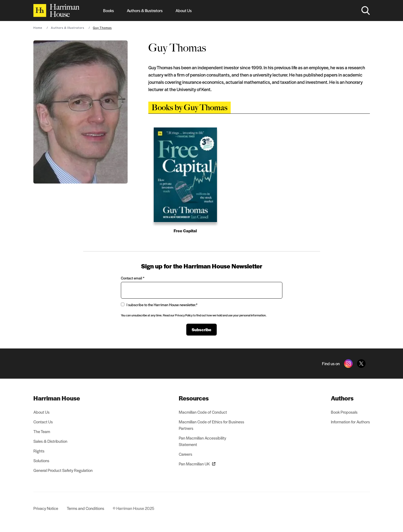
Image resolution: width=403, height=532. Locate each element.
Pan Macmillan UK (197, 464)
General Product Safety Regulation (63, 470)
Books (108, 10)
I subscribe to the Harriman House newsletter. (159, 305)
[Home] (57, 11)
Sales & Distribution (50, 441)
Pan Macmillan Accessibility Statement (202, 441)
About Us (184, 10)
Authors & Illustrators (145, 10)
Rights (39, 451)
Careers (185, 454)
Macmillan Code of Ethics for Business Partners (211, 425)
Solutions (41, 460)
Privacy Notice (46, 508)
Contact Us (43, 422)
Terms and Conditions (85, 508)
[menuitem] (63, 398)
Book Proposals (344, 412)
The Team (42, 431)
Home (38, 27)
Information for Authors (350, 422)
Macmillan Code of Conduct (203, 412)
